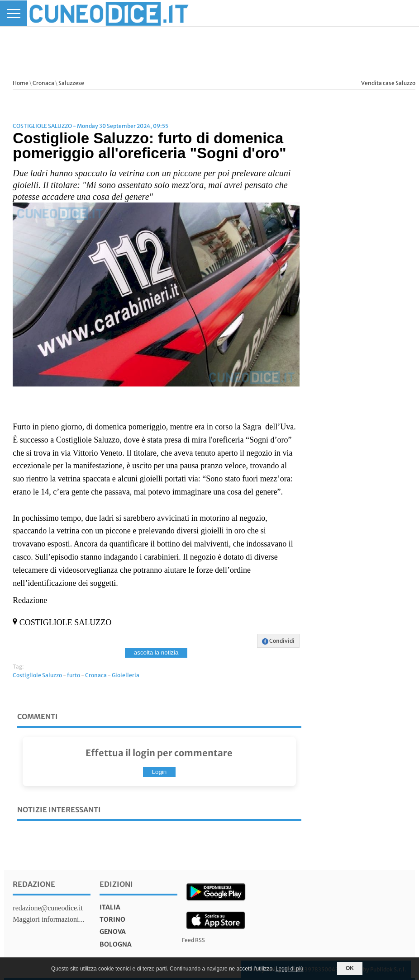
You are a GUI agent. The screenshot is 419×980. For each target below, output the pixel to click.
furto (74, 675)
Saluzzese (71, 83)
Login (160, 772)
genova (113, 932)
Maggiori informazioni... (48, 919)
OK (350, 968)
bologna (116, 944)
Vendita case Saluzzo (388, 83)
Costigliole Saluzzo (37, 675)
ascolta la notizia (156, 653)
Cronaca (43, 83)
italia (110, 907)
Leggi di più (289, 969)
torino (112, 919)
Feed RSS (193, 940)
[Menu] (14, 13)
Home (21, 83)
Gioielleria (126, 675)
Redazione (34, 884)
